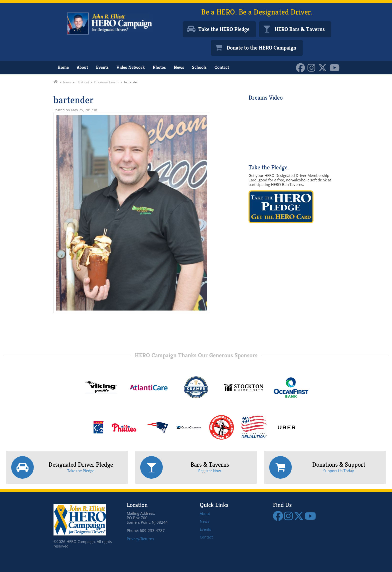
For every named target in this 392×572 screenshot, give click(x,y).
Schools (199, 67)
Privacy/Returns (140, 539)
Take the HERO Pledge (224, 29)
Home (63, 67)
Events (102, 67)
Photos (159, 67)
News (179, 67)
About (82, 67)
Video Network (131, 67)
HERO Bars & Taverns (300, 29)
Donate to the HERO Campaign (261, 48)
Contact (222, 67)
